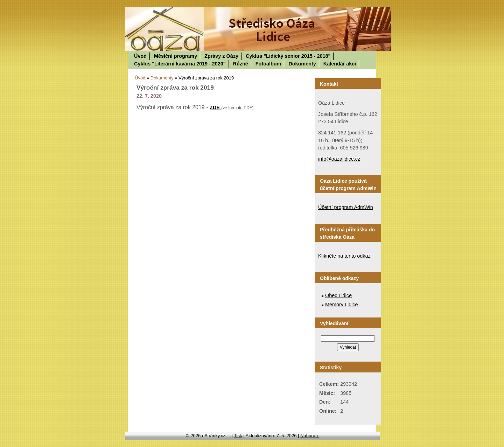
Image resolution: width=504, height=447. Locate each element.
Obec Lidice (338, 295)
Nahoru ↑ (310, 436)
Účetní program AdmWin (346, 207)
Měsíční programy (176, 56)
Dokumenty (302, 64)
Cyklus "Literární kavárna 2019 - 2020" (180, 64)
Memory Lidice (342, 305)
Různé (241, 64)
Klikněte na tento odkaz (344, 256)
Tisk (238, 436)
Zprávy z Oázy (221, 56)
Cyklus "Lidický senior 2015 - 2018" (288, 56)
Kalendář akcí (340, 64)
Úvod (140, 56)
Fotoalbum (268, 64)
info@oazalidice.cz (339, 159)
